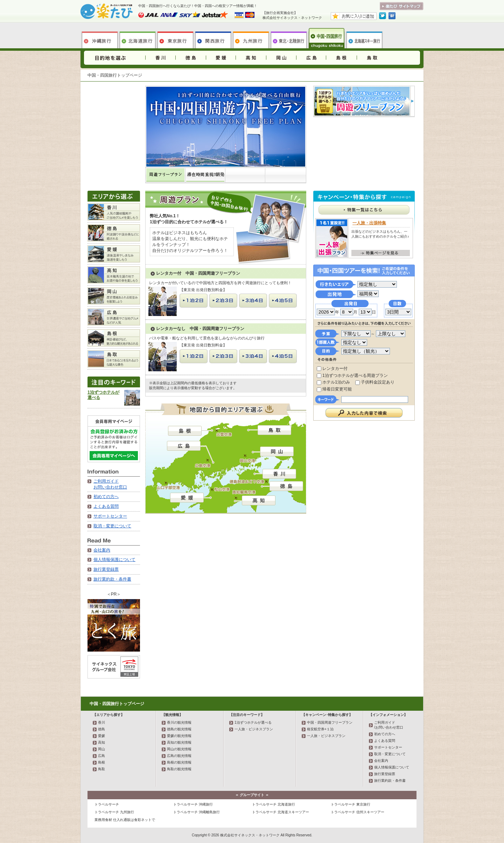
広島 (311, 58)
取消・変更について (112, 526)
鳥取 (371, 58)
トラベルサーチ (107, 804)
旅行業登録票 (106, 569)
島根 (341, 58)
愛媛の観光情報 (179, 736)
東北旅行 (289, 38)
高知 (251, 58)
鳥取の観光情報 (179, 769)
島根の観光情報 (179, 762)
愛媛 (220, 58)
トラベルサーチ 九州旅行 (114, 812)
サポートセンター (110, 516)
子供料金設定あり (375, 382)
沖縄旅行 (100, 38)
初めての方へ (106, 497)
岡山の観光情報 (179, 749)
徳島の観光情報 (179, 729)
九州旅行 (251, 38)
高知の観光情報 (179, 742)
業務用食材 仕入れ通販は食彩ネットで (125, 820)
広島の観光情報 (179, 756)
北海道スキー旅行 (364, 38)
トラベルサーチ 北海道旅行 (274, 804)
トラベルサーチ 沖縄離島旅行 (197, 812)
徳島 (190, 58)
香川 (160, 58)
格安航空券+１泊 (320, 729)
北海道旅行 (138, 38)
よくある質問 (106, 506)
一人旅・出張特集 (369, 223)
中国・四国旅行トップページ (117, 704)
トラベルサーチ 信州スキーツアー (358, 812)
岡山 (281, 58)
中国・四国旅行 (327, 38)
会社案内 (102, 550)
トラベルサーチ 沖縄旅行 (193, 804)
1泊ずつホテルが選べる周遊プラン (352, 375)
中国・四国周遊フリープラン (330, 722)
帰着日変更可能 (334, 389)
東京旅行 (175, 38)
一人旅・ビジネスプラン (254, 729)
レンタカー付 (332, 368)
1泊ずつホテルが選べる (253, 722)
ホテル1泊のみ (333, 382)
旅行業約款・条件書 (112, 579)
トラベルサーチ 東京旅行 (351, 804)
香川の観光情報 (179, 722)
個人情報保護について (114, 560)
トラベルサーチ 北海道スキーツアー (281, 812)
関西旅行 (213, 38)
